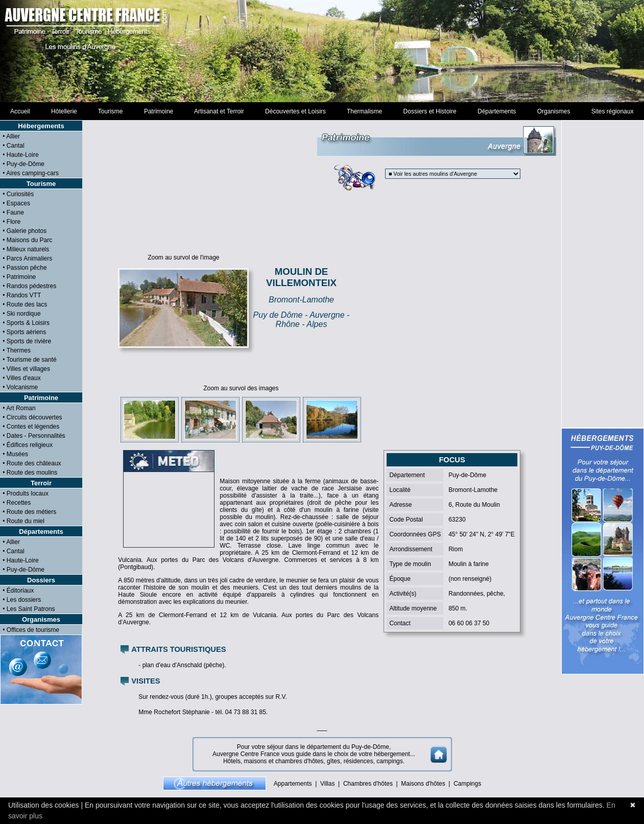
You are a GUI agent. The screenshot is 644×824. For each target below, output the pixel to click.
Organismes (554, 111)
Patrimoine (159, 111)
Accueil (20, 111)
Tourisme (110, 111)
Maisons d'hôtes (423, 784)
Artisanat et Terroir (219, 111)
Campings (467, 784)
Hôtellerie (64, 111)
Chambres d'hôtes (368, 784)
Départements (497, 111)
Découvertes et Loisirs (295, 111)
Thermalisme (364, 111)
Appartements (293, 784)
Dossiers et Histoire (430, 111)
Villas (327, 784)
